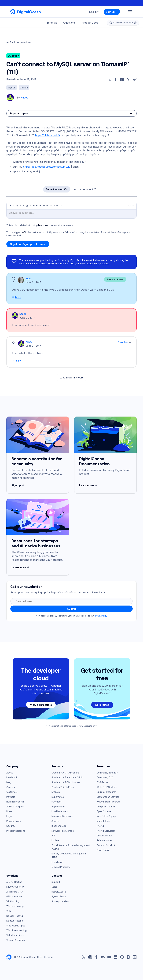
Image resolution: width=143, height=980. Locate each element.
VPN (9, 911)
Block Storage (59, 826)
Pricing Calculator (106, 831)
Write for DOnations (107, 787)
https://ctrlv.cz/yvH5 (47, 135)
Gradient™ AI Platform (63, 787)
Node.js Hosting (15, 921)
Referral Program (15, 802)
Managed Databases (62, 816)
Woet (28, 278)
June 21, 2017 (33, 282)
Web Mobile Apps (16, 926)
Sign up (112, 12)
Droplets (56, 792)
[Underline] (17, 206)
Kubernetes (58, 797)
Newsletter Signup (106, 816)
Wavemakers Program (108, 802)
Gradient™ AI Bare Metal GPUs (67, 777)
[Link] (24, 206)
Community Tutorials (107, 773)
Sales (54, 887)
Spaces (55, 821)
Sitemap (48, 957)
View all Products (61, 867)
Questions (69, 23)
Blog (9, 782)
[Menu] (130, 12)
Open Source (104, 811)
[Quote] (51, 206)
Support (56, 882)
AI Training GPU (15, 892)
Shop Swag (103, 850)
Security (11, 826)
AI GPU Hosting (14, 882)
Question (13, 56)
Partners (11, 797)
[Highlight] (30, 206)
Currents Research (106, 792)
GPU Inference (14, 896)
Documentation (104, 836)
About (9, 773)
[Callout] (54, 206)
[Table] (57, 206)
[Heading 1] (34, 206)
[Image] (27, 206)
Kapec (24, 98)
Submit (72, 609)
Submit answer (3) (57, 189)
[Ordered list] (47, 206)
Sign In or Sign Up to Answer (28, 244)
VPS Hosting (13, 901)
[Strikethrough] (20, 206)
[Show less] (130, 279)
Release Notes (104, 840)
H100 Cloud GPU (15, 887)
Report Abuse (59, 892)
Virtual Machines (15, 935)
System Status (59, 896)
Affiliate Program (15, 807)
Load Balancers (60, 811)
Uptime (55, 840)
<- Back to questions (19, 42)
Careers (11, 787)
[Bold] (10, 206)
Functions (57, 802)
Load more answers (71, 377)
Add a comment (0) (86, 189)
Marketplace (103, 821)
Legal (9, 816)
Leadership (12, 777)
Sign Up (18, 485)
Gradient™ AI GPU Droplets (65, 773)
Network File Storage (63, 831)
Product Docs (90, 23)
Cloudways (57, 862)
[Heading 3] (40, 206)
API (53, 836)
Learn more (89, 485)
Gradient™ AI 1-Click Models (66, 782)
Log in (94, 12)
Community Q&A (105, 777)
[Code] (61, 206)
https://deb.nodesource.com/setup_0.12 (47, 167)
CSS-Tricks (102, 782)
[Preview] (129, 206)
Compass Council (106, 807)
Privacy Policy (101, 616)
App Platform (58, 807)
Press (9, 811)
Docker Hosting (15, 916)
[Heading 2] (37, 206)
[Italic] (14, 206)
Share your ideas (60, 901)
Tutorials (52, 23)
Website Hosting (15, 906)
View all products (41, 705)
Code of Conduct (106, 845)
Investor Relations (16, 831)
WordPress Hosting (16, 930)
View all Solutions (16, 940)
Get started (102, 705)
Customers (12, 792)
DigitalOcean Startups (108, 797)
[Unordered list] (44, 206)
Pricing (100, 826)
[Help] (133, 206)
